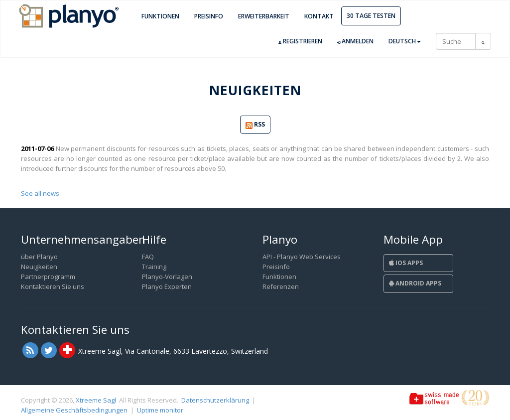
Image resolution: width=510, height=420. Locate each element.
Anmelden (355, 41)
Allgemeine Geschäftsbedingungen (74, 410)
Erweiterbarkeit (264, 16)
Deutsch (405, 41)
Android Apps (415, 283)
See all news (40, 193)
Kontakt (319, 16)
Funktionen (160, 16)
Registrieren (300, 41)
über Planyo (39, 257)
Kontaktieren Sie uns (53, 286)
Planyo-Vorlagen (167, 277)
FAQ (148, 257)
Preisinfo (209, 16)
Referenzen (281, 286)
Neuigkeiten (39, 267)
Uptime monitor (160, 410)
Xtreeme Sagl (96, 400)
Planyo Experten (167, 286)
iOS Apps (406, 263)
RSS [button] (255, 125)
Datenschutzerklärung (215, 400)
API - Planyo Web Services (302, 257)
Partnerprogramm (48, 277)
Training (154, 267)
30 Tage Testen (371, 16)
